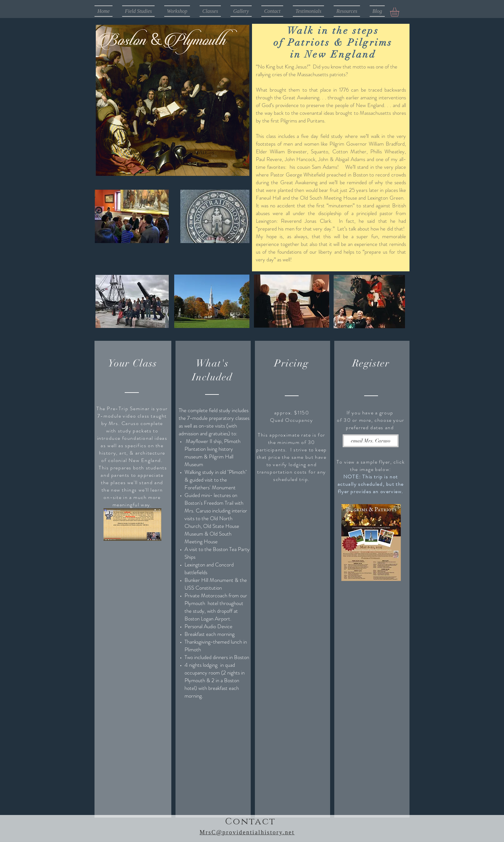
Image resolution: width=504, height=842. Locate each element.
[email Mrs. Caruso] (371, 441)
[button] (400, 12)
